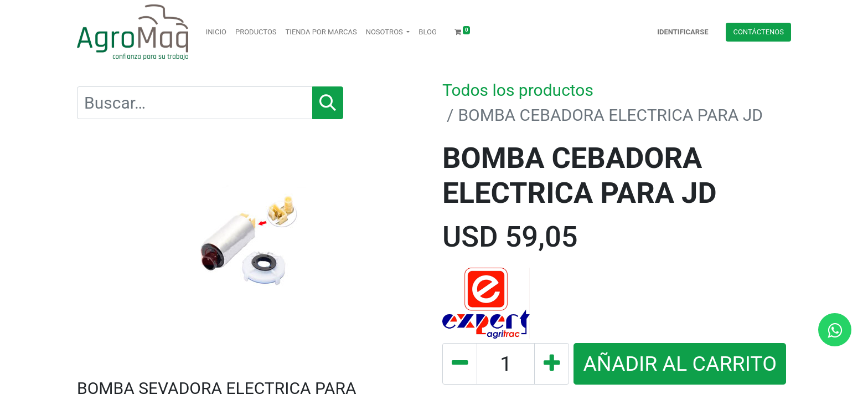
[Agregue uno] (552, 364)
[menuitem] (216, 32)
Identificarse (683, 32)
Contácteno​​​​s (758, 32)
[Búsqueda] (328, 103)
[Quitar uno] (460, 364)
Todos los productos (518, 90)
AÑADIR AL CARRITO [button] (680, 364)
